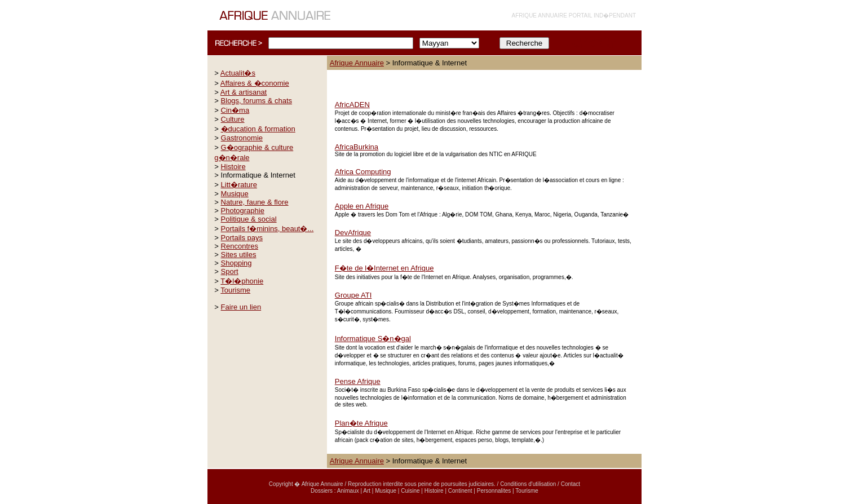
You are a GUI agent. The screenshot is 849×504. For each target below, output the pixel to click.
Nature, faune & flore (255, 202)
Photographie (243, 211)
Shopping (236, 263)
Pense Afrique (358, 381)
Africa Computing (363, 172)
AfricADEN (352, 105)
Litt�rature (239, 185)
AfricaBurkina (357, 147)
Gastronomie (242, 138)
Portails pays (242, 238)
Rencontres (240, 246)
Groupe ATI (353, 295)
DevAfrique (353, 233)
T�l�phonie (242, 281)
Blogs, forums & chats (257, 101)
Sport (230, 271)
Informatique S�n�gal (373, 339)
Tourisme (235, 290)
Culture (233, 119)
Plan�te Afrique (361, 423)
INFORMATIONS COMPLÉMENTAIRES (595, 43)
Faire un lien (241, 307)
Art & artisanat (244, 92)
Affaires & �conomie (255, 83)
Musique (235, 194)
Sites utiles (239, 255)
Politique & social (249, 219)
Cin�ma (235, 110)
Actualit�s (238, 73)
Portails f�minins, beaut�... (267, 229)
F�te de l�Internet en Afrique (384, 268)
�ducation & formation (258, 129)
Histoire (233, 167)
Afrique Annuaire (357, 63)
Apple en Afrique (362, 206)
